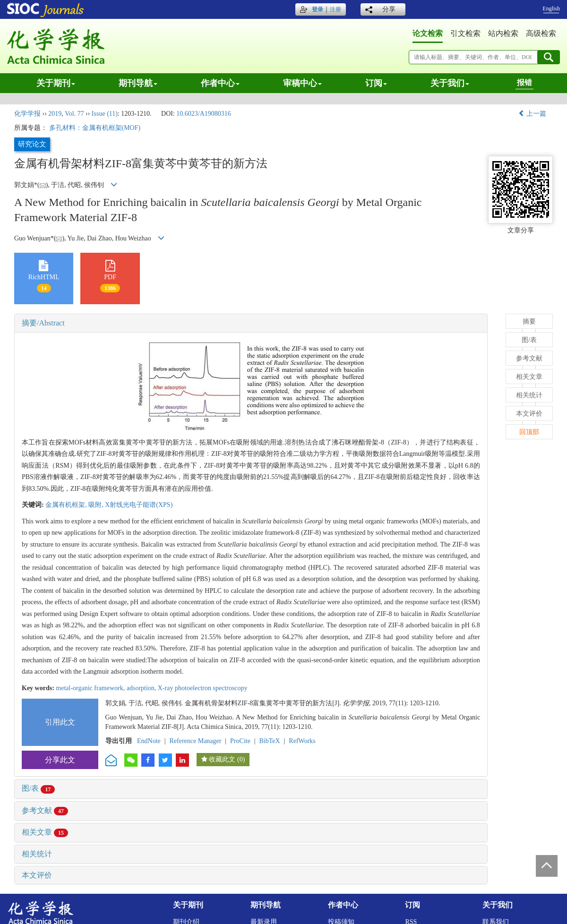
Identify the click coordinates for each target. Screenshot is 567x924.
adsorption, (142, 688)
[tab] (251, 323)
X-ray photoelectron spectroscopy (203, 688)
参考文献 (45, 810)
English (551, 9)
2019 (55, 114)
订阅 (376, 83)
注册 (335, 9)
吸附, (97, 505)
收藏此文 (222, 759)
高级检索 (541, 33)
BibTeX (270, 741)
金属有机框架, (67, 505)
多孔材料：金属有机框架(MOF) (95, 128)
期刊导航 (138, 83)
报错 (524, 82)
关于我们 (450, 83)
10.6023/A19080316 (204, 114)
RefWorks (302, 741)
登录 (318, 9)
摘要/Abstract (43, 323)
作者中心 (220, 83)
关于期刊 (56, 83)
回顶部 (529, 432)
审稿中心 (302, 83)
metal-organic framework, (91, 688)
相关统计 (37, 854)
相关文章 (45, 832)
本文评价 (37, 875)
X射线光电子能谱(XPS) (139, 505)
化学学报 (27, 114)
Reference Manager (195, 741)
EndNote (149, 741)
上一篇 (533, 114)
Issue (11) (105, 114)
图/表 (38, 788)
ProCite (240, 741)
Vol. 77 (74, 114)
